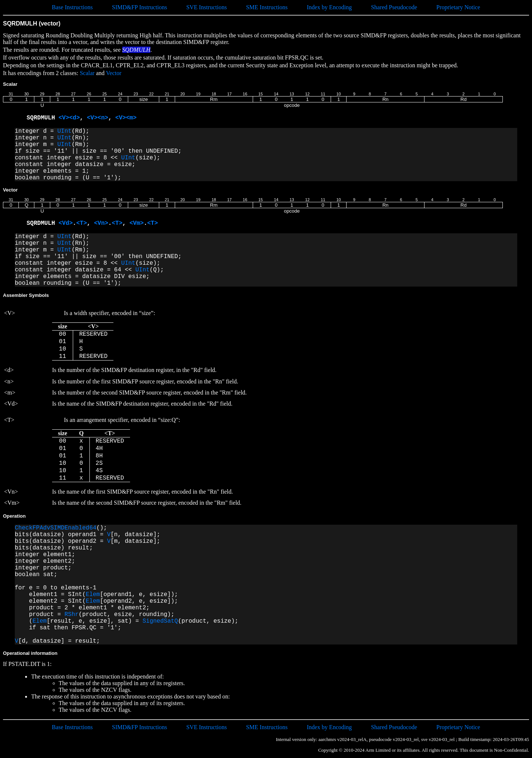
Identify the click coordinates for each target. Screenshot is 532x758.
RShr (71, 615)
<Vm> (136, 223)
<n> (103, 118)
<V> (64, 118)
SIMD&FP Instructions (139, 7)
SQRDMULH (42, 118)
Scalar (87, 73)
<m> (131, 118)
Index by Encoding (329, 7)
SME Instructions (267, 7)
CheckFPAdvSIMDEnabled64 (56, 528)
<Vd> (65, 223)
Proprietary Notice (458, 7)
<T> (81, 223)
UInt (64, 131)
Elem (93, 595)
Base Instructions (72, 7)
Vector (114, 73)
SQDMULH (136, 50)
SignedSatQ (160, 621)
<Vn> (101, 223)
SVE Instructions (207, 7)
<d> (74, 118)
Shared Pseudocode (394, 7)
